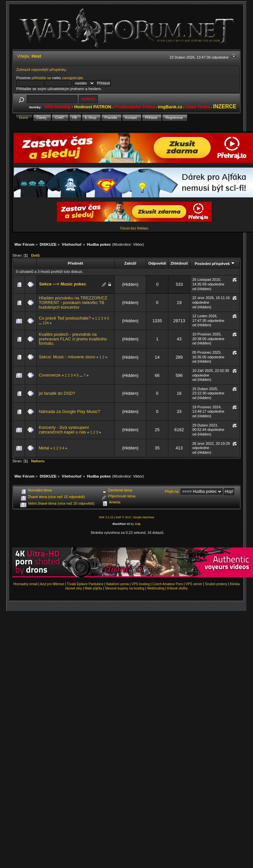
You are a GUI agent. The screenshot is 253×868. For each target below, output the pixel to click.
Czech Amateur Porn (168, 584)
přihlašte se (42, 78)
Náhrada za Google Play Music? (69, 411)
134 (46, 323)
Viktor (138, 244)
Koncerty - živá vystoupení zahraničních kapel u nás (64, 430)
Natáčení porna (117, 584)
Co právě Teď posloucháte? (65, 318)
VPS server (194, 584)
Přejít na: (172, 491)
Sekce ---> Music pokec (63, 284)
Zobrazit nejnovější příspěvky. (42, 69)
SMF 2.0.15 (106, 517)
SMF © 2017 (123, 517)
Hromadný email (25, 584)
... (41, 323)
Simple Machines (144, 517)
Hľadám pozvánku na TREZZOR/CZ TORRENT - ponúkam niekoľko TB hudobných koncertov (73, 302)
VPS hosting (141, 584)
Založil (130, 263)
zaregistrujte (72, 78)
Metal (44, 448)
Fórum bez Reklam (134, 228)
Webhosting (156, 588)
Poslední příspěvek (215, 263)
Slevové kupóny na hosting (125, 588)
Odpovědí (157, 263)
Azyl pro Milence (52, 584)
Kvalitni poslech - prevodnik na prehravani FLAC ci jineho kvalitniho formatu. (73, 339)
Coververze (50, 375)
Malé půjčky (93, 588)
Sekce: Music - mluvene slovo (67, 357)
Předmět (76, 263)
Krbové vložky (177, 588)
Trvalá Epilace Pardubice (85, 584)
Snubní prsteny (216, 584)
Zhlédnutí (179, 263)
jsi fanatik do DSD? (57, 393)
